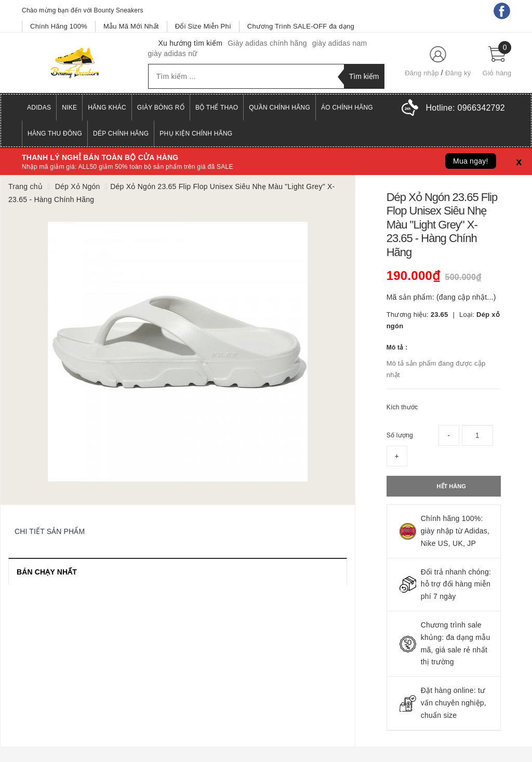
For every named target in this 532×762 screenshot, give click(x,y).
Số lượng (400, 435)
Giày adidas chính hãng (267, 43)
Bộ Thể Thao (217, 108)
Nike (69, 108)
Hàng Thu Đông (55, 133)
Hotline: (465, 108)
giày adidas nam (340, 43)
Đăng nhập (422, 73)
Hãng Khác (107, 108)
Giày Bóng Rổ (161, 108)
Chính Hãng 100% (59, 26)
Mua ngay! (471, 161)
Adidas (39, 108)
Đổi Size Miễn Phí (203, 26)
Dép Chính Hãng (121, 133)
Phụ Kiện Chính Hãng (196, 133)
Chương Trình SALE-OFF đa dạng (301, 26)
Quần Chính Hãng (280, 108)
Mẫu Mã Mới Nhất (131, 26)
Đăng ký (458, 73)
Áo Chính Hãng (347, 108)
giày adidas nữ (173, 54)
